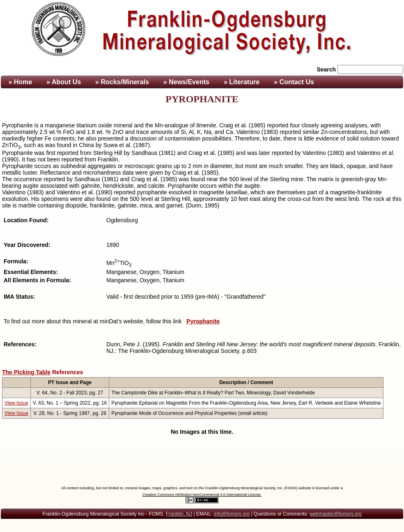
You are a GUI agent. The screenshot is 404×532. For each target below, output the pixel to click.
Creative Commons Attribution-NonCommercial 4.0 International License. (202, 495)
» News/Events (186, 82)
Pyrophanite (203, 321)
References (68, 372)
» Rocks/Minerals (122, 82)
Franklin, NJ (179, 514)
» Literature (242, 82)
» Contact (294, 82)
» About (64, 82)
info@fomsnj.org (232, 514)
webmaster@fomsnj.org (336, 514)
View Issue (16, 403)
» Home (19, 82)
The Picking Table (26, 372)
